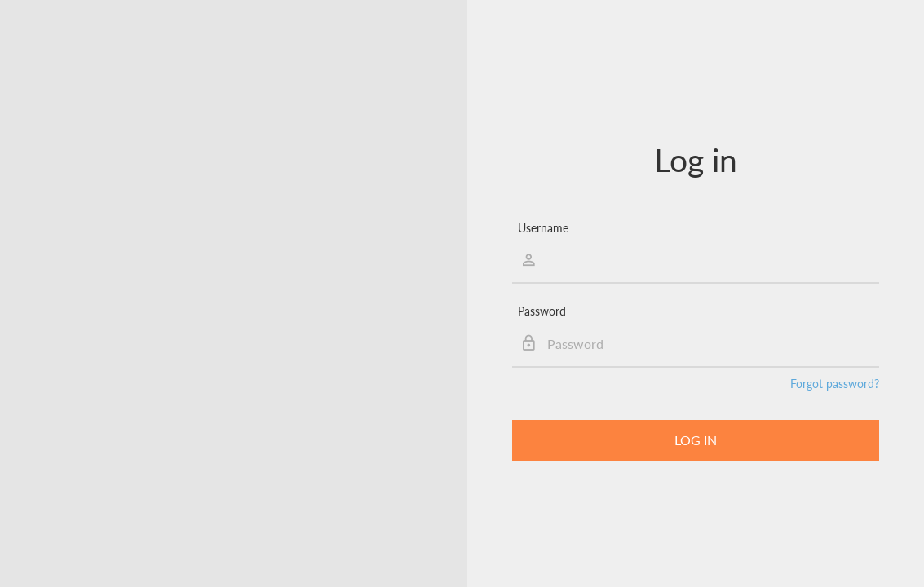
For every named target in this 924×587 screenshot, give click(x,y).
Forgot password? (835, 384)
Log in (696, 440)
